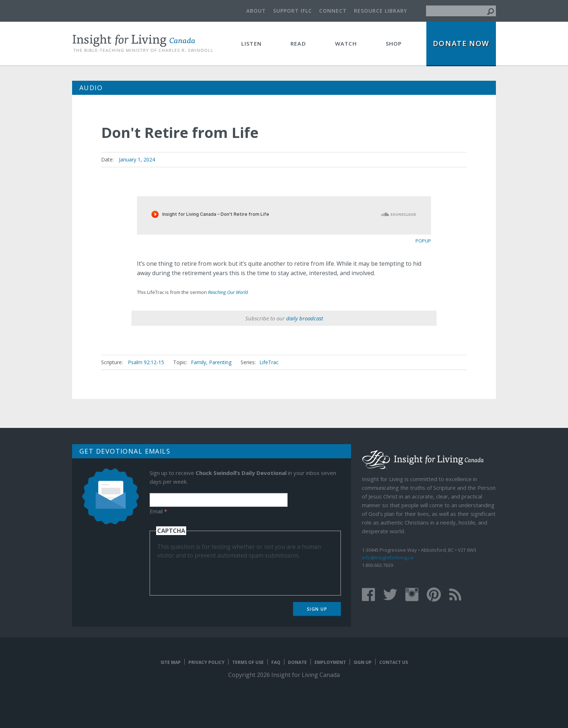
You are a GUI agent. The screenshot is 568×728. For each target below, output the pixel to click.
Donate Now (461, 43)
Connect (333, 11)
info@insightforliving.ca (388, 557)
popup (423, 241)
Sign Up (317, 609)
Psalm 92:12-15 (146, 362)
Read (298, 43)
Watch (346, 43)
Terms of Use (248, 662)
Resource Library (381, 11)
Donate (297, 662)
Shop (394, 43)
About (256, 11)
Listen (251, 43)
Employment (330, 662)
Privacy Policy (206, 662)
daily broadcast (305, 318)
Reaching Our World (228, 292)
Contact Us (394, 662)
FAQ (276, 662)
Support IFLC (293, 11)
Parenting (220, 362)
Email (158, 511)
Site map (171, 662)
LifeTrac (269, 362)
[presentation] (212, 574)
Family (199, 362)
